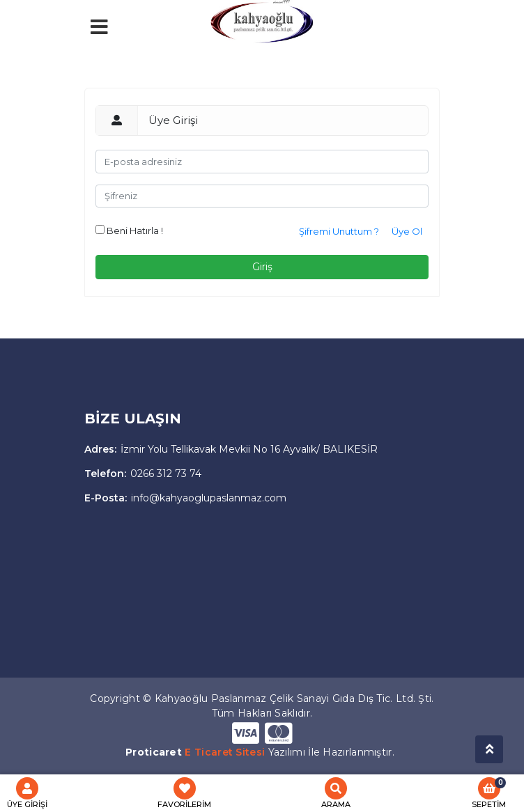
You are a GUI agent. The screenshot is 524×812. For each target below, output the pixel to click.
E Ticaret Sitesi (225, 752)
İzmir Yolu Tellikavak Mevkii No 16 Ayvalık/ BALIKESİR (231, 449)
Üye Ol (407, 231)
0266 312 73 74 (143, 474)
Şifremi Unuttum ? (339, 231)
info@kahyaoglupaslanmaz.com (185, 498)
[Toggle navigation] (155, 59)
